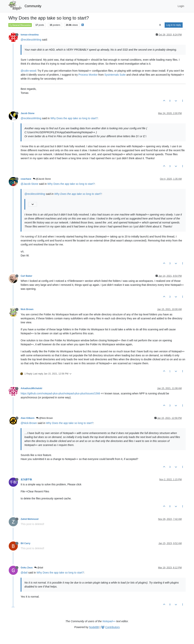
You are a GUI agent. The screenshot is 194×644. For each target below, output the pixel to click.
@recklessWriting (31, 40)
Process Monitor (88, 75)
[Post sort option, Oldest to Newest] (160, 25)
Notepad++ (109, 621)
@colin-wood (28, 71)
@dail (39, 568)
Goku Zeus (27, 568)
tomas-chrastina (30, 35)
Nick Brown (27, 309)
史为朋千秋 (26, 479)
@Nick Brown (45, 418)
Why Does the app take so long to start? (74, 118)
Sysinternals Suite (115, 75)
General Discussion (20, 25)
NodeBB (94, 627)
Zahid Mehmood (30, 519)
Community (33, 6)
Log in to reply (174, 25)
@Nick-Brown (29, 423)
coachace (26, 179)
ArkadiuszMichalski (31, 388)
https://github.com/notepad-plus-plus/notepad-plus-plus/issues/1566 (60, 393)
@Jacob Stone (42, 179)
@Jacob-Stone (29, 184)
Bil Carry (25, 543)
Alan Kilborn (28, 418)
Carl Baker (26, 276)
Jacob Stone (28, 113)
